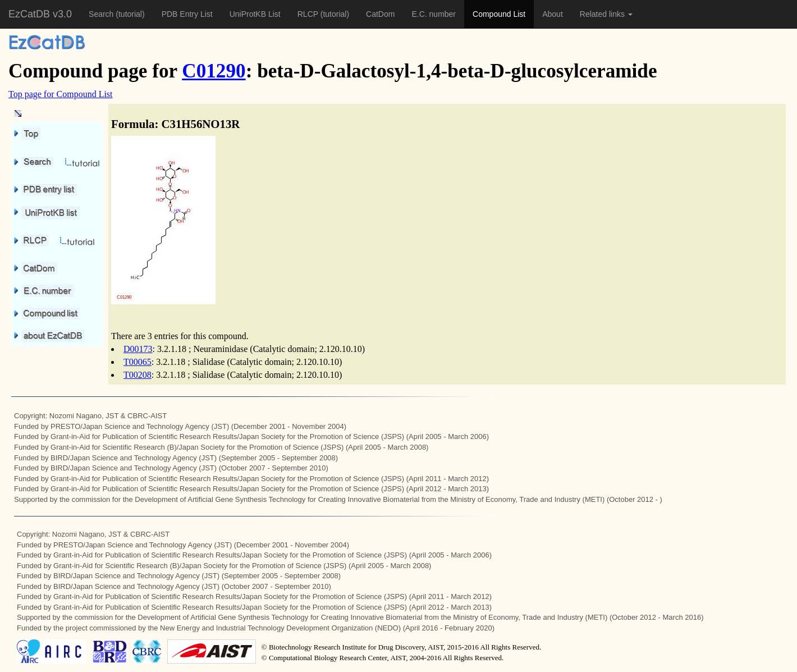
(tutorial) (130, 14)
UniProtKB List (255, 14)
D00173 (138, 349)
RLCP (309, 14)
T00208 (138, 375)
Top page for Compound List (61, 94)
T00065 (138, 362)
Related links (606, 14)
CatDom (380, 14)
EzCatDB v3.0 (40, 14)
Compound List (499, 14)
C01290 (214, 71)
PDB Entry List (187, 14)
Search (102, 14)
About (553, 14)
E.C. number (434, 14)
